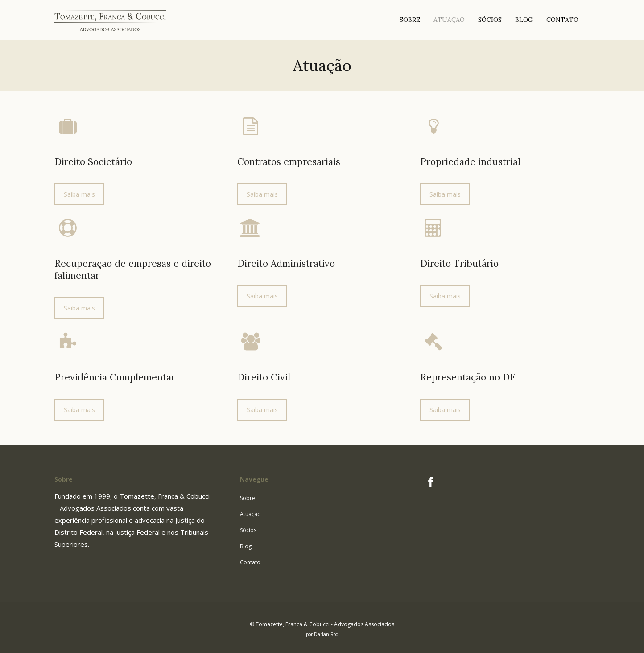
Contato (250, 562)
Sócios (248, 530)
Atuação (250, 514)
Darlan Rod (326, 634)
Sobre (248, 498)
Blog (246, 546)
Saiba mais (79, 194)
